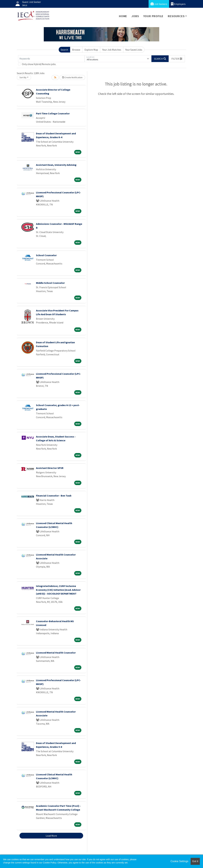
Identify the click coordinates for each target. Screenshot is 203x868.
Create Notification (72, 77)
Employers (178, 4)
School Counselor (46, 255)
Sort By (23, 77)
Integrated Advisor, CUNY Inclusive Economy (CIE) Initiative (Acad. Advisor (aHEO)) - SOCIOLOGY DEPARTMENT (58, 590)
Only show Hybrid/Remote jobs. (39, 64)
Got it (195, 861)
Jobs (135, 16)
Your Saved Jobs (134, 50)
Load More (51, 836)
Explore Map (91, 50)
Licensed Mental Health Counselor (56, 653)
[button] (177, 59)
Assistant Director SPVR (50, 468)
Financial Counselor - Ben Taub (54, 496)
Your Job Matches (112, 50)
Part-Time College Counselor (53, 113)
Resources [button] (176, 16)
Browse (76, 50)
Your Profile (153, 16)
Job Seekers (159, 4)
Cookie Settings (179, 861)
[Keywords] (51, 59)
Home (123, 16)
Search (64, 50)
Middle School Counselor (50, 283)
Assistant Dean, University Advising (56, 165)
